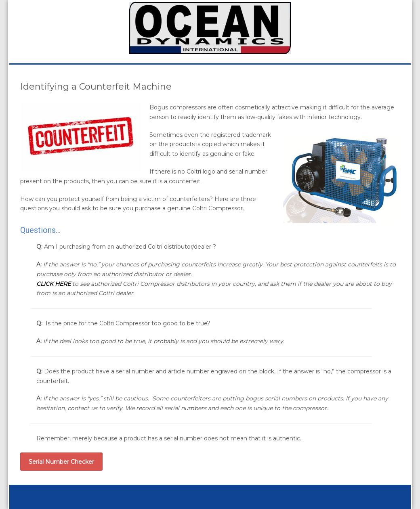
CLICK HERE (54, 284)
